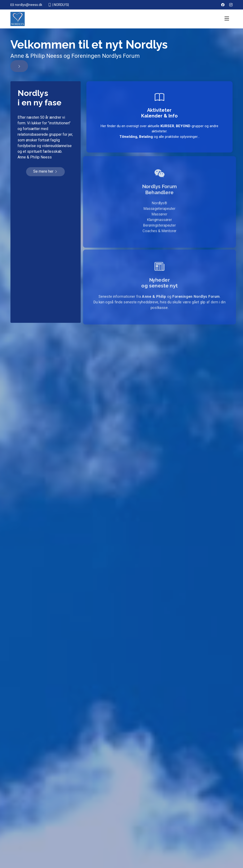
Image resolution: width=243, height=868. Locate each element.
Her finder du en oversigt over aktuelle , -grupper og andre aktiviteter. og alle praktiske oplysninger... (159, 131)
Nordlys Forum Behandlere (159, 187)
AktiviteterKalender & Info (159, 113)
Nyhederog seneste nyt (160, 282)
